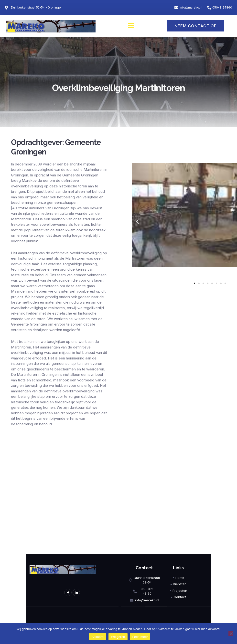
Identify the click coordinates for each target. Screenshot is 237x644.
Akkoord (98, 637)
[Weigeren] (231, 634)
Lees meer (140, 637)
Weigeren (118, 637)
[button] (131, 25)
